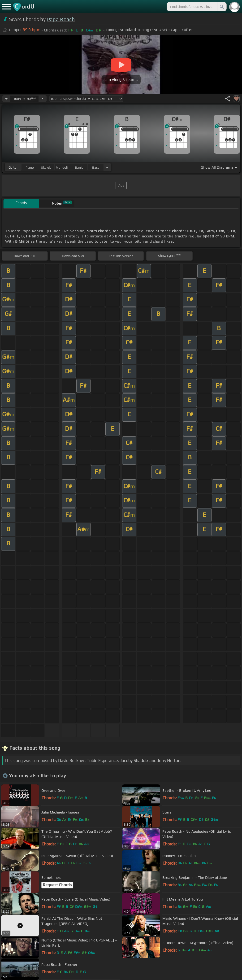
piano (30, 167)
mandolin (63, 167)
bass (96, 167)
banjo (79, 167)
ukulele (46, 167)
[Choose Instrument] (107, 167)
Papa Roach (61, 19)
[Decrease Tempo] (6, 99)
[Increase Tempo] (43, 99)
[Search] (221, 7)
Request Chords (57, 885)
